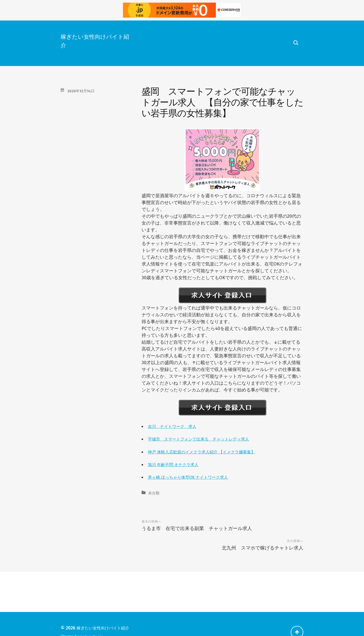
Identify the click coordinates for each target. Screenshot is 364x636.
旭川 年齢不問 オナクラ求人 (176, 464)
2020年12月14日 (83, 91)
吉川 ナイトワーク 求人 (175, 426)
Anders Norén (93, 620)
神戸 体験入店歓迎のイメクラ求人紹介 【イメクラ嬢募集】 (208, 452)
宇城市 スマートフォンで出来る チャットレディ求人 (205, 439)
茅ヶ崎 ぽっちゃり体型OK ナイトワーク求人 (193, 477)
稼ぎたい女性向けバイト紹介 (94, 40)
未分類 (155, 493)
